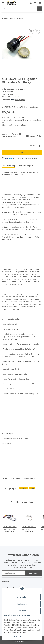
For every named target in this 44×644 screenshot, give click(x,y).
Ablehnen (22, 611)
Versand (21, 118)
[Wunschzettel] (35, 3)
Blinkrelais (15, 97)
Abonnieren (33, 573)
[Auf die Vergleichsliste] (31, 31)
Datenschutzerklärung (12, 562)
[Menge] (18, 146)
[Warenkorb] (40, 3)
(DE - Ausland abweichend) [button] (12, 135)
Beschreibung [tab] (9, 166)
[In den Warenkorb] (4, 26)
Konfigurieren (22, 604)
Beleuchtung (24, 488)
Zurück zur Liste (9, 18)
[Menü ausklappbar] (3, 1)
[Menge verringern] (5, 146)
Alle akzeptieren (22, 597)
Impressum (8, 637)
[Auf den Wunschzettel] (37, 31)
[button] (31, 3)
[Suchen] (19, 9)
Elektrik (32, 488)
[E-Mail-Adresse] (13, 573)
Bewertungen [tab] (26, 166)
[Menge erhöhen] (39, 146)
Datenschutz (19, 637)
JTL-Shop (26, 641)
